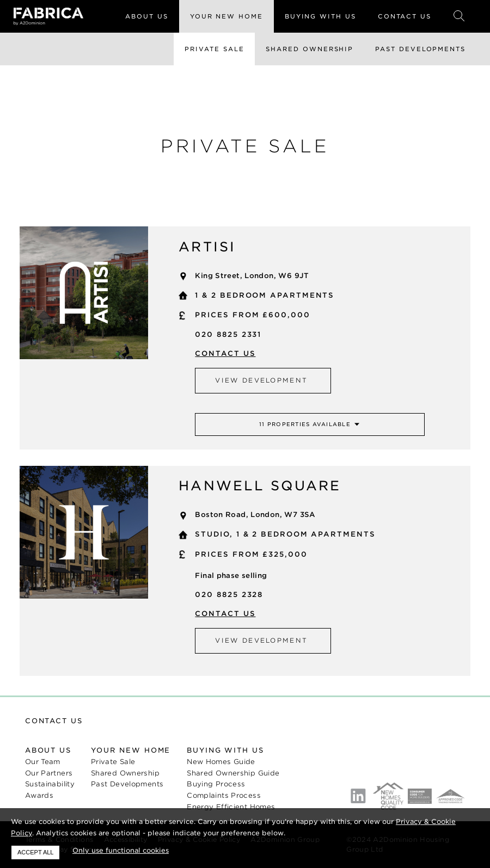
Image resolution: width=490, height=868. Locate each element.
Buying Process (216, 784)
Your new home (131, 750)
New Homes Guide (221, 762)
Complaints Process (224, 795)
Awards (39, 795)
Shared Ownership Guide (233, 773)
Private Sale (214, 49)
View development (261, 380)
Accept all (35, 852)
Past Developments (420, 49)
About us (48, 750)
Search (459, 17)
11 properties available (305, 424)
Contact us (225, 353)
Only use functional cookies (121, 850)
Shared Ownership (310, 49)
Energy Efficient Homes (231, 807)
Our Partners (49, 773)
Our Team (43, 762)
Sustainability (50, 784)
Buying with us (225, 750)
